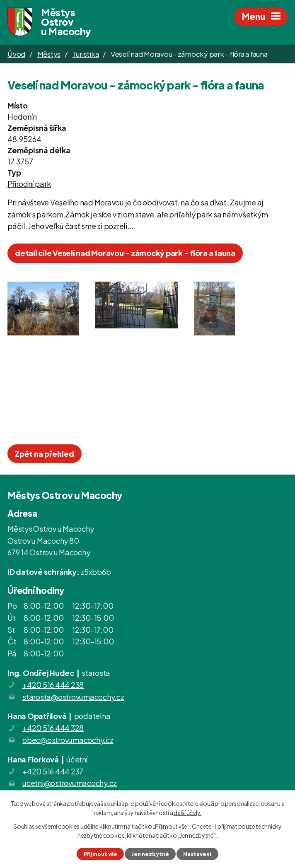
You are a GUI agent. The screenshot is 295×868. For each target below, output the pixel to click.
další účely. (187, 813)
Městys (49, 54)
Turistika (86, 54)
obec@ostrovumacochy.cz (68, 740)
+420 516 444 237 (53, 771)
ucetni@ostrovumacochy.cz (70, 783)
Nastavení (197, 854)
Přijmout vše (100, 854)
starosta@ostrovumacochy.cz (73, 697)
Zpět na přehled (45, 454)
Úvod (16, 54)
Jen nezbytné (150, 854)
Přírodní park (29, 184)
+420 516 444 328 (53, 728)
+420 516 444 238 (53, 685)
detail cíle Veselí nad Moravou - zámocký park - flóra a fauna (125, 253)
